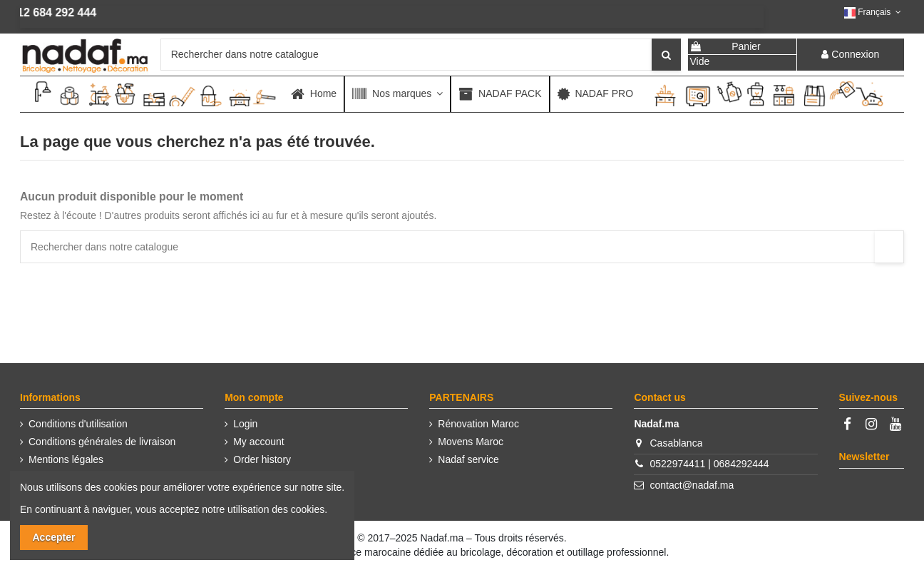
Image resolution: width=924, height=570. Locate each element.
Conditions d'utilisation (78, 424)
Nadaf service (468, 459)
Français (874, 12)
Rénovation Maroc (478, 424)
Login (245, 424)
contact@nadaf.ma (692, 485)
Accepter (54, 537)
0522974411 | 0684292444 (710, 464)
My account (259, 442)
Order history (262, 459)
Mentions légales (66, 459)
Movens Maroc (471, 442)
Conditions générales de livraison (102, 442)
